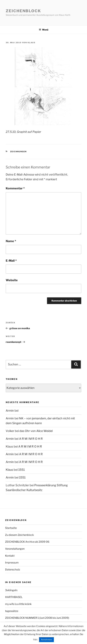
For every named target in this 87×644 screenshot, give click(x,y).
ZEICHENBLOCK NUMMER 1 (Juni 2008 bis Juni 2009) (37, 618)
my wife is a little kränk (18, 604)
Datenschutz (13, 570)
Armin (10, 411)
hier (35, 640)
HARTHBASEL (14, 597)
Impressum (12, 563)
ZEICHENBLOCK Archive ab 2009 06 (27, 542)
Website (12, 280)
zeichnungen (18, 152)
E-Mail (11, 261)
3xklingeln (11, 590)
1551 (22, 470)
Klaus (31, 43)
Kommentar (15, 188)
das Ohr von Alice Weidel (36, 431)
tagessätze (12, 611)
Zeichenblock (23, 11)
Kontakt (10, 556)
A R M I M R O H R (31, 439)
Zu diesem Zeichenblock (19, 535)
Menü (44, 30)
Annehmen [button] (46, 640)
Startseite (11, 528)
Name (11, 241)
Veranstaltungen (15, 549)
